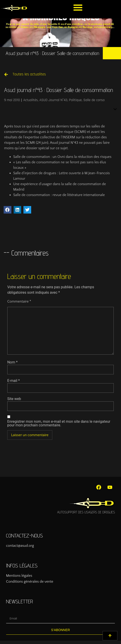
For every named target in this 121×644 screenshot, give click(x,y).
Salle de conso (94, 100)
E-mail (14, 381)
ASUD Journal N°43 (53, 100)
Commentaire (19, 301)
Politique (75, 100)
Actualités (30, 100)
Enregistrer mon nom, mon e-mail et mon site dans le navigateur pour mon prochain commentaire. (59, 423)
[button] (78, 7)
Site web (14, 399)
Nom (12, 362)
